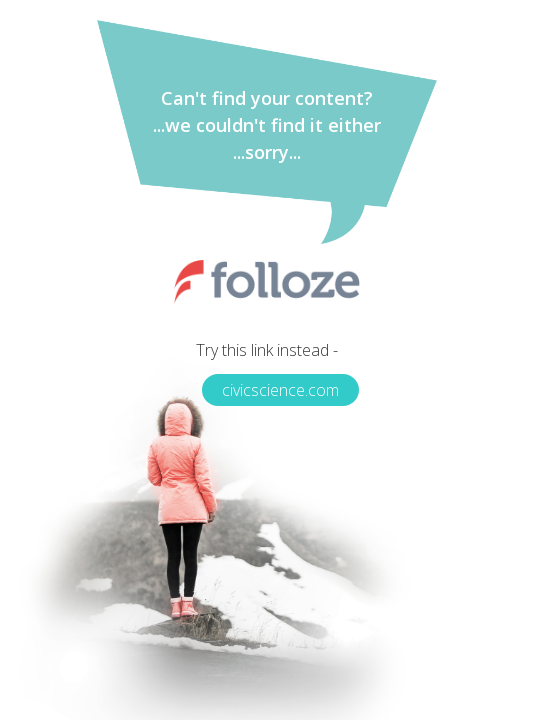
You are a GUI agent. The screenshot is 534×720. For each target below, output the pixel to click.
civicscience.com (280, 390)
